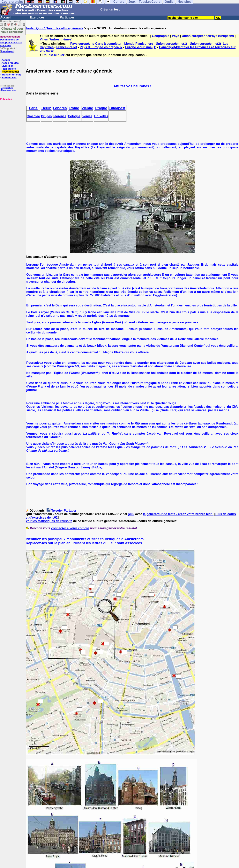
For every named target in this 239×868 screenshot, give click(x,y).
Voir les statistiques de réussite (49, 521)
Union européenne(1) (171, 44)
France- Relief (67, 47)
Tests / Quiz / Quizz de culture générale (55, 28)
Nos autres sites (9, 90)
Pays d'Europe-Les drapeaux (101, 47)
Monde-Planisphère (139, 44)
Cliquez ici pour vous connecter (12, 30)
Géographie (161, 36)
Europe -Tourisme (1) (141, 47)
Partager (70, 511)
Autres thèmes (60, 39)
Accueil (6, 17)
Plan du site (9, 69)
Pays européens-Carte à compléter (96, 44)
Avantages (7, 51)
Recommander (10, 72)
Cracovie (33, 116)
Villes (44, 39)
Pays (175, 36)
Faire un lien (9, 77)
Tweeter (57, 511)
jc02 (131, 514)
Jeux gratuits (7, 88)
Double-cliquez (54, 55)
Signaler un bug (11, 75)
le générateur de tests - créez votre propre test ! (178, 514)
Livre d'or (7, 66)
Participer (67, 17)
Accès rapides (10, 63)
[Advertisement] (12, 120)
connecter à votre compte (70, 528)
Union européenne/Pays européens (208, 36)
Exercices (37, 17)
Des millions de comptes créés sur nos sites (11, 41)
